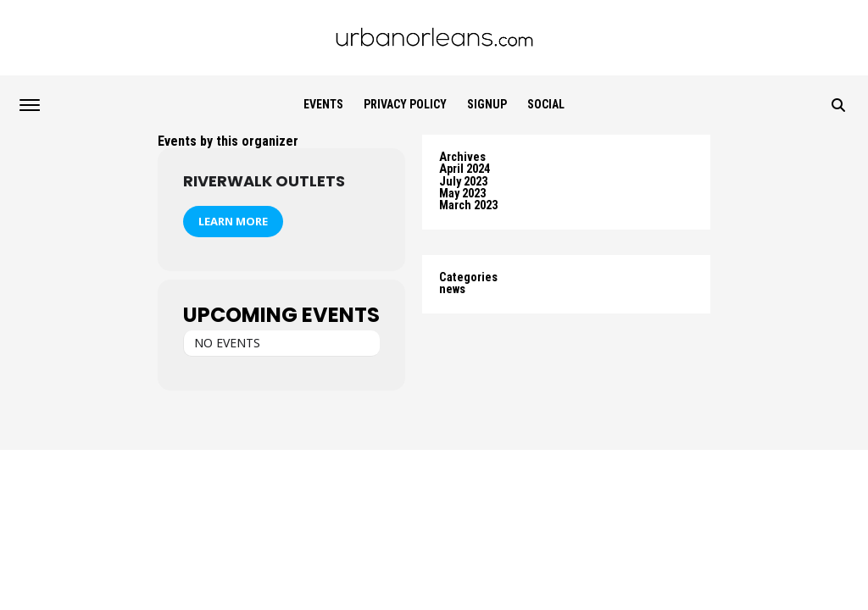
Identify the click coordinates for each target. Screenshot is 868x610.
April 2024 (465, 169)
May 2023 (462, 194)
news (452, 289)
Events (323, 104)
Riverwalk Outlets (264, 181)
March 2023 (468, 205)
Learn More (233, 221)
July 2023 (463, 182)
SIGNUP (487, 104)
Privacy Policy (405, 104)
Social (546, 104)
